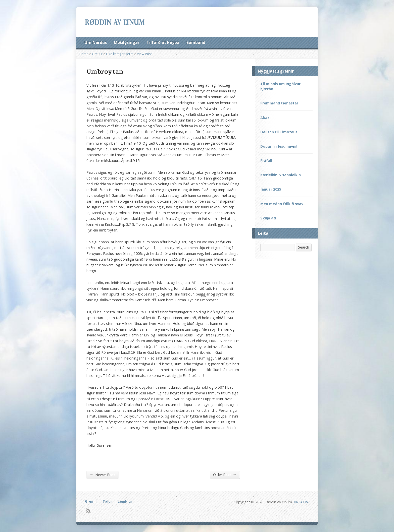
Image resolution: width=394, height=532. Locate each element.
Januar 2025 (271, 189)
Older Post (225, 475)
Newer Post (102, 475)
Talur (107, 501)
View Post (144, 54)
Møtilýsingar (127, 42)
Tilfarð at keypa (163, 42)
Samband (196, 42)
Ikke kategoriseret (120, 54)
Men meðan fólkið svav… (283, 204)
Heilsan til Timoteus (279, 132)
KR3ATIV (301, 502)
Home (84, 54)
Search (304, 247)
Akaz (265, 118)
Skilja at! (268, 218)
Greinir (97, 54)
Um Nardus (96, 42)
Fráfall (266, 161)
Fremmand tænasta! (279, 103)
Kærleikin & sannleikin (281, 175)
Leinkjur (125, 501)
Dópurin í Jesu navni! (279, 146)
